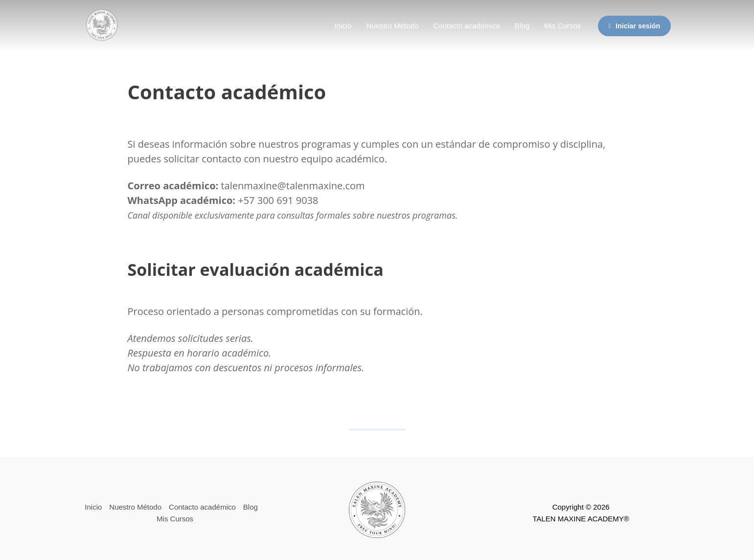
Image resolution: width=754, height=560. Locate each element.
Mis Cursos (562, 26)
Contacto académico (467, 26)
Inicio (343, 26)
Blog (522, 26)
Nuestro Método (393, 26)
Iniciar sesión (634, 26)
